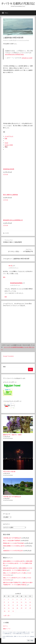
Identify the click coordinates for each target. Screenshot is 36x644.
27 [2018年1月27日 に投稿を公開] (26, 608)
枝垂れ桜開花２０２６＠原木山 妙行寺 (14, 561)
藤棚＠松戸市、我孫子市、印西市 (12, 435)
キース (10, 266)
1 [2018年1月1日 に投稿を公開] (4, 599)
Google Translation (8, 356)
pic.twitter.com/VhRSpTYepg (14, 54)
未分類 (7, 233)
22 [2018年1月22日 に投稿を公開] (5, 608)
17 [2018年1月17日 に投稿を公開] (13, 605)
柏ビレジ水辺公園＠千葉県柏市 (12, 541)
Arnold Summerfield (24, 40)
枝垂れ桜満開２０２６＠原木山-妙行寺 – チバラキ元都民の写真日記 (18, 563)
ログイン (6, 626)
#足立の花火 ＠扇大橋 (9, 472)
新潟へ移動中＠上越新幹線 (18, 187)
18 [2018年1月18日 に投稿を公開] (17, 605)
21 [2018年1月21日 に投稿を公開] (30, 605)
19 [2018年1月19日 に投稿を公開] (21, 605)
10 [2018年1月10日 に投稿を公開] (13, 602)
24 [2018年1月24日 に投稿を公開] (13, 608)
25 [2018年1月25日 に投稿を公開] (17, 608)
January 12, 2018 (27, 58)
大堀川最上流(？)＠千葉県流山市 (12, 497)
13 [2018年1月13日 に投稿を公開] (26, 602)
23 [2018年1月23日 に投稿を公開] (9, 608)
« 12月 (5, 616)
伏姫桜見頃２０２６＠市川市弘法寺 (13, 551)
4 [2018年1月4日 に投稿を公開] (17, 599)
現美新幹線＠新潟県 (18, 161)
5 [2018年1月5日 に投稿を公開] (21, 599)
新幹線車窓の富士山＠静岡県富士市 (18, 212)
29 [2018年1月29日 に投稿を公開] (5, 611)
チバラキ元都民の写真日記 (18, 3)
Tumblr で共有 (9, 145)
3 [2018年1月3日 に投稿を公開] (13, 599)
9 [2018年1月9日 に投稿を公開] (8, 602)
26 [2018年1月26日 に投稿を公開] (22, 608)
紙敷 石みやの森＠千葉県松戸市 (12, 583)
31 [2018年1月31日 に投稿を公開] (13, 611)
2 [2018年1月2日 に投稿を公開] (8, 599)
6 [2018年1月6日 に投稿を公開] (26, 599)
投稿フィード (7, 629)
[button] (30, 641)
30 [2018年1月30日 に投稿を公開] (9, 611)
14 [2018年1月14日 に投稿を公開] (30, 602)
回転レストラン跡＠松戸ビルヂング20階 (14, 573)
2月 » (9, 616)
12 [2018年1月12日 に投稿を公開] (21, 602)
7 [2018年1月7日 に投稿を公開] (30, 599)
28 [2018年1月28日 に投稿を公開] (30, 608)
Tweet (6, 143)
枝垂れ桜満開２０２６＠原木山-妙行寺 (14, 546)
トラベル (6, 174)
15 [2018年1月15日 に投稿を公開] (5, 605)
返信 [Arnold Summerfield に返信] (6, 297)
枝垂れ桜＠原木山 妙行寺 (10, 568)
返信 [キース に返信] (4, 277)
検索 (4, 367)
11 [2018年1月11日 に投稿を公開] (17, 602)
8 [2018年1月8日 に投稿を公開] (4, 602)
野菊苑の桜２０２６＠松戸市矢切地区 (14, 543)
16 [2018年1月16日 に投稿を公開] (9, 605)
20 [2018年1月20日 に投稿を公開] (26, 605)
